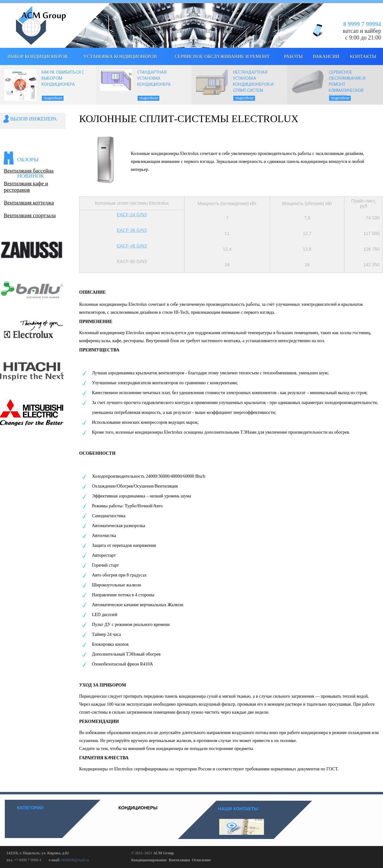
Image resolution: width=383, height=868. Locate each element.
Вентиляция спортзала (30, 215)
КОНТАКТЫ (363, 56)
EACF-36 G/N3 (132, 230)
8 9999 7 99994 (362, 24)
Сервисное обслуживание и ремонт (222, 56)
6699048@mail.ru (75, 860)
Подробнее (53, 98)
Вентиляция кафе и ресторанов (26, 187)
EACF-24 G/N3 (132, 215)
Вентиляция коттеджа (29, 203)
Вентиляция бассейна (29, 171)
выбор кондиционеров (38, 56)
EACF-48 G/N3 (132, 246)
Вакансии (326, 56)
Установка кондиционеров (120, 56)
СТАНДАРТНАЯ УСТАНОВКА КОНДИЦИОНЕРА (154, 79)
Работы (293, 56)
